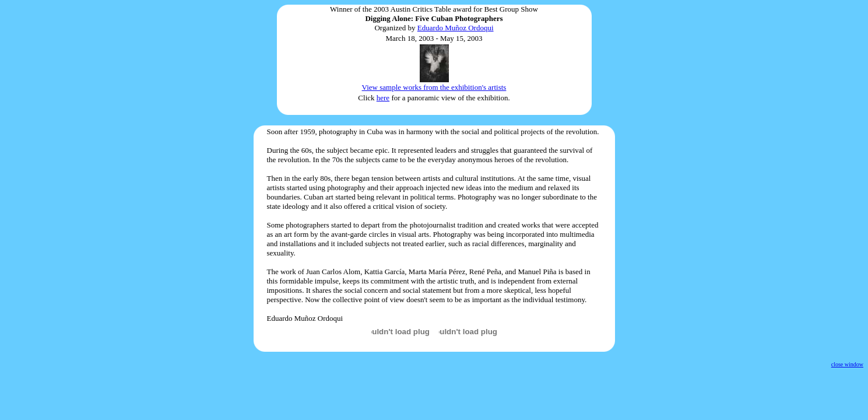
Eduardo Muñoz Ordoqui (456, 28)
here (383, 98)
